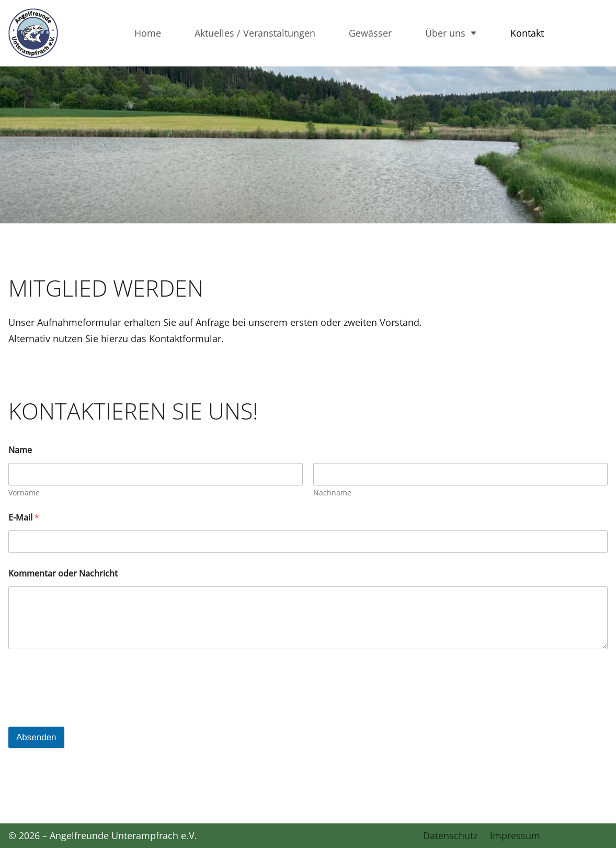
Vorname (24, 493)
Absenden (36, 737)
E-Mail (24, 518)
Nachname (332, 493)
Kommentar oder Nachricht (63, 574)
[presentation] (88, 702)
